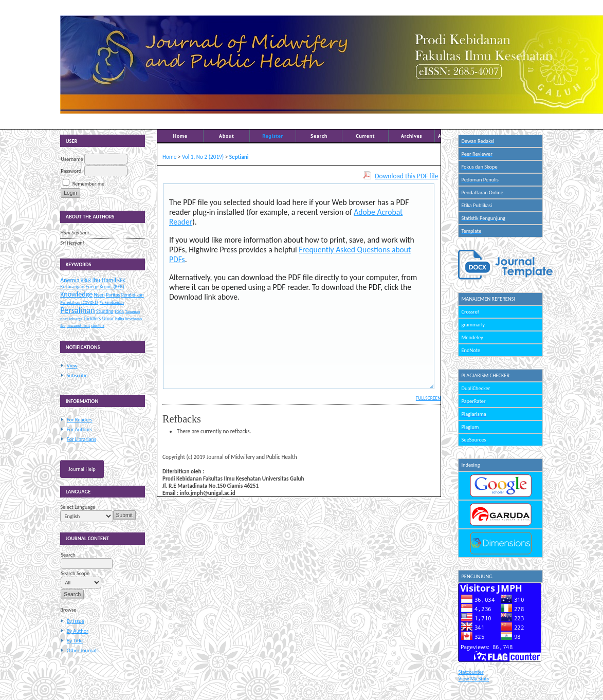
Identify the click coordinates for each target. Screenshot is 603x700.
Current (365, 136)
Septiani (239, 157)
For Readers (80, 420)
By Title (75, 641)
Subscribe (77, 375)
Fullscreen (428, 398)
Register (272, 136)
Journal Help (82, 469)
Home (180, 136)
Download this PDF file (406, 176)
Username (72, 159)
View (72, 366)
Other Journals (83, 650)
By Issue (76, 621)
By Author (78, 631)
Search (319, 136)
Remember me (88, 184)
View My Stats (473, 679)
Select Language (78, 507)
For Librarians (81, 439)
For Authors (79, 429)
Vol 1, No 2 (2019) (203, 157)
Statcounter (471, 672)
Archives (412, 136)
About (226, 136)
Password (71, 171)
